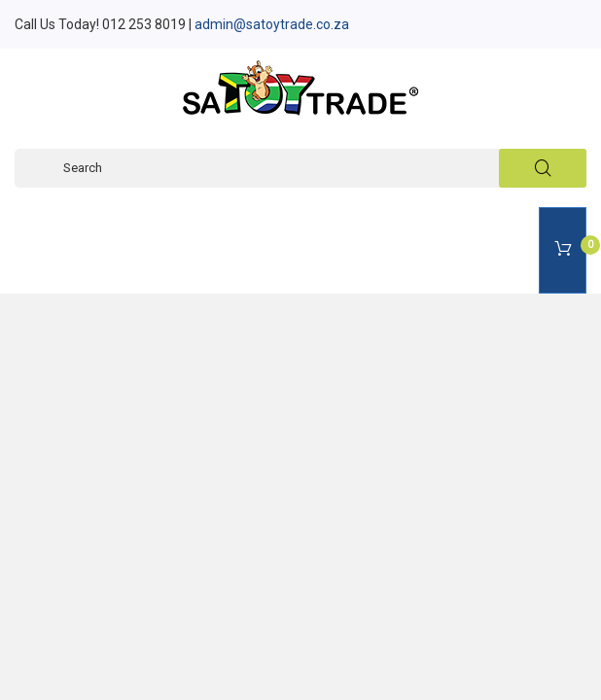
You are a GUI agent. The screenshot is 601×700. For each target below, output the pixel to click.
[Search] (300, 168)
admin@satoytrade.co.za (272, 24)
